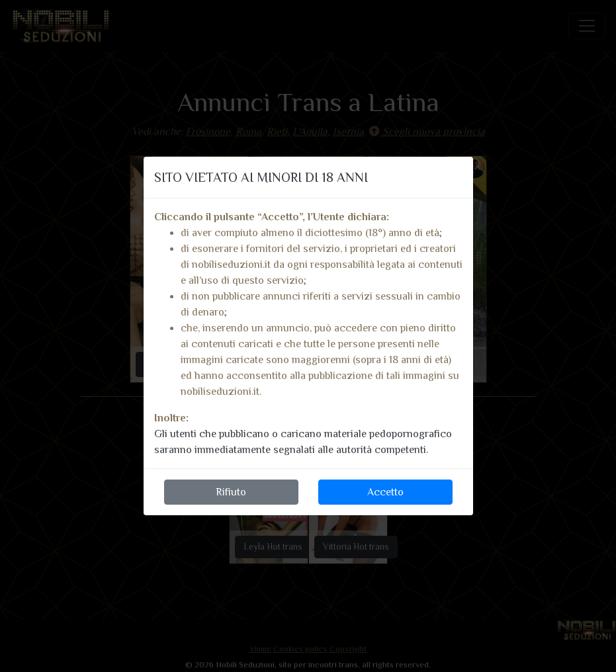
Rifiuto (231, 492)
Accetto (385, 492)
